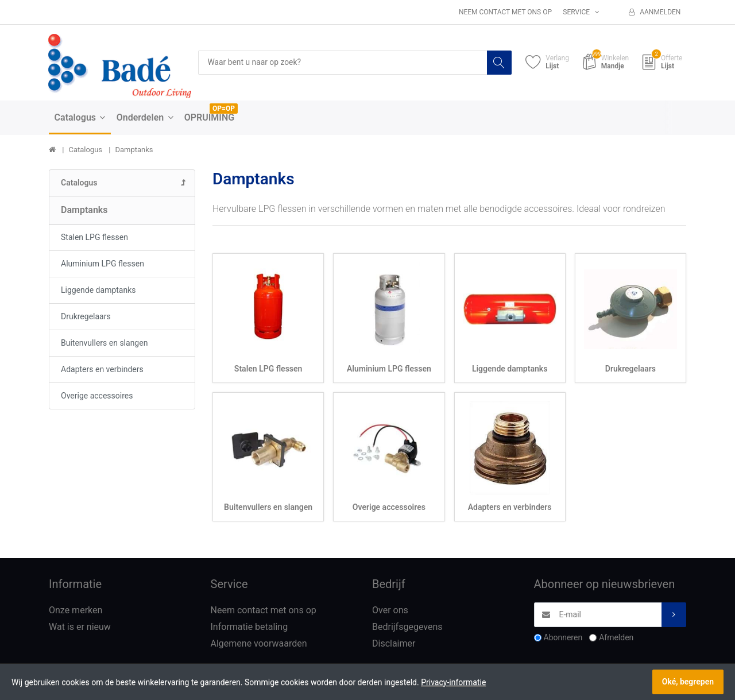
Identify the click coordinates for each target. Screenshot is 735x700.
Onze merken (76, 610)
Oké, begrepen (688, 682)
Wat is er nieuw (80, 627)
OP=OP (224, 109)
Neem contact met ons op (505, 12)
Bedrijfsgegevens (407, 627)
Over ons (390, 610)
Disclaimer (394, 643)
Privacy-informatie (453, 682)
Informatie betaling (249, 627)
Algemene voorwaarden (259, 643)
